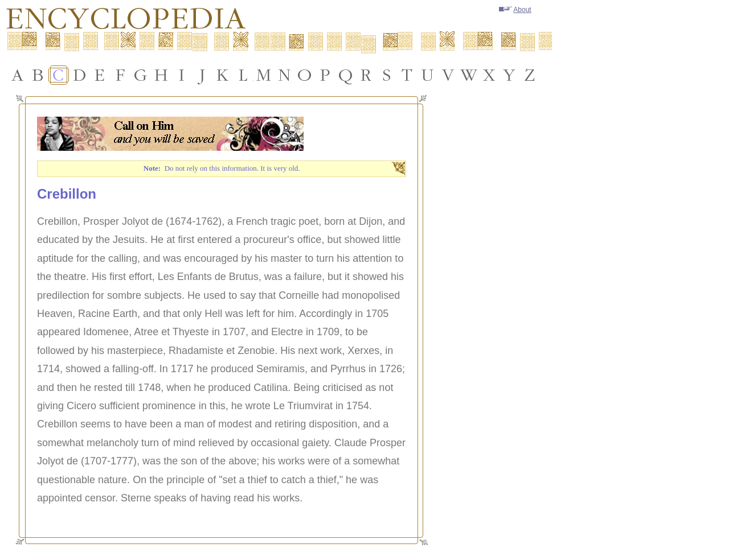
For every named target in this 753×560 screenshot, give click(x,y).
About (515, 10)
